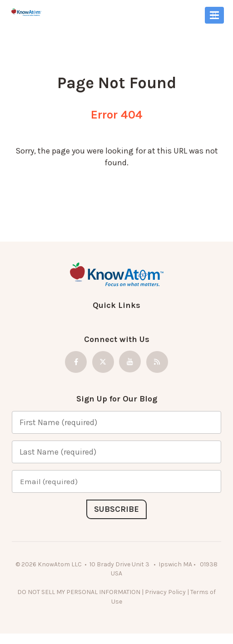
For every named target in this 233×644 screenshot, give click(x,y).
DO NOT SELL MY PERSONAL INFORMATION (79, 592)
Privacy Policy (165, 592)
